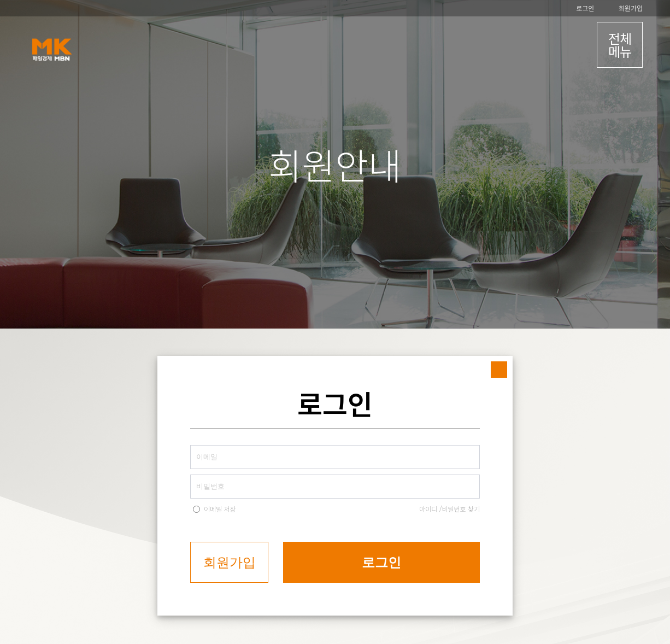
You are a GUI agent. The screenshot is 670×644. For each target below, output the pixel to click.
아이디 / (430, 509)
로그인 (585, 8)
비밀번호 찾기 (461, 509)
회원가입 (631, 8)
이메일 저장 (220, 509)
